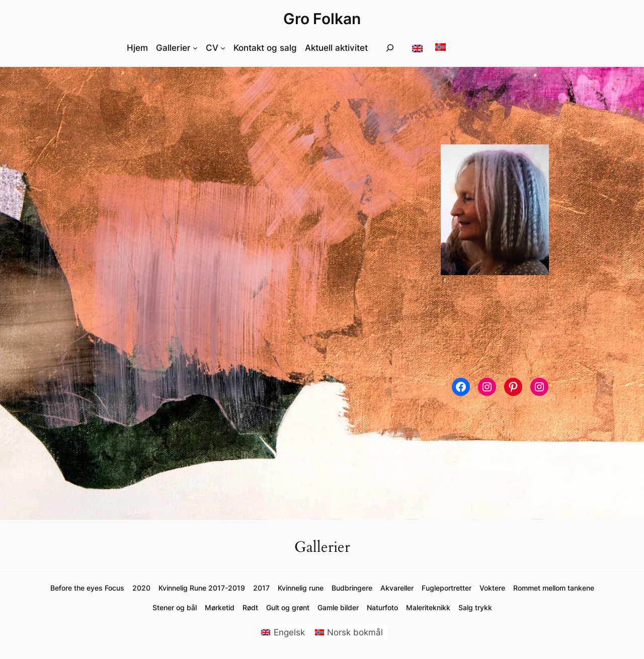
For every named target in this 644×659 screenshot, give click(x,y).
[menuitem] (283, 633)
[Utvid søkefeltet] (390, 48)
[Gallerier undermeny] (195, 48)
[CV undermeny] (223, 48)
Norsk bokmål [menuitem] (355, 632)
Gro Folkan (322, 19)
